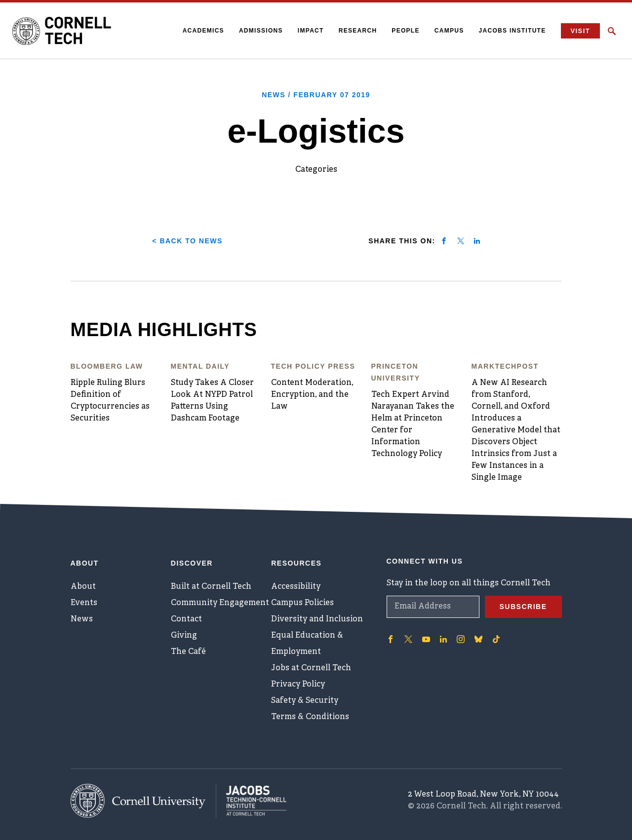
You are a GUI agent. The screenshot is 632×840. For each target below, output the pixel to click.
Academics (203, 31)
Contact (186, 619)
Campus (449, 31)
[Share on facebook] (444, 241)
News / (316, 95)
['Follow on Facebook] (391, 639)
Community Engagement (220, 603)
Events (84, 603)
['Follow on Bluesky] (478, 639)
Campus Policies (302, 603)
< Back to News (187, 241)
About (83, 587)
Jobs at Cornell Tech (311, 668)
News (82, 619)
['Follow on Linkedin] (443, 639)
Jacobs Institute (513, 31)
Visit (580, 31)
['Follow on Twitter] (408, 639)
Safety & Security (305, 701)
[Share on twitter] (461, 241)
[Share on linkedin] (477, 241)
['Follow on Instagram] (461, 639)
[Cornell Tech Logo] (62, 31)
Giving (184, 636)
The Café (188, 652)
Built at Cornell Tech (211, 587)
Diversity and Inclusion (317, 619)
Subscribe (523, 607)
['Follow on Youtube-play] (426, 639)
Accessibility (296, 587)
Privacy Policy (298, 685)
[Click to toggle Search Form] (612, 31)
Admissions (261, 31)
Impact (311, 31)
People (405, 31)
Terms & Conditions (310, 717)
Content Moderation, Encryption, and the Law (312, 395)
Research (358, 31)
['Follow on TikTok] (496, 639)
